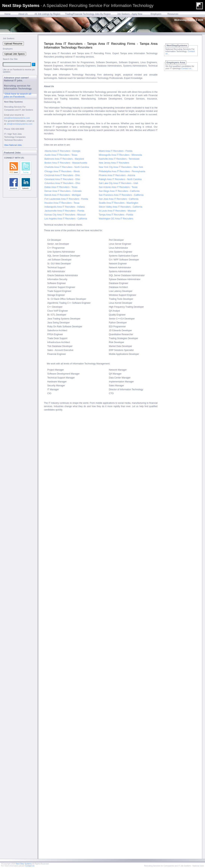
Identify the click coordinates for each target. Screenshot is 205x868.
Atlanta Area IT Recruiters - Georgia (62, 151)
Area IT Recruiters (120, 163)
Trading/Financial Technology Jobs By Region (88, 14)
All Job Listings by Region (47, 14)
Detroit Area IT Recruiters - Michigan (63, 195)
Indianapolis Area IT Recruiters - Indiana (65, 207)
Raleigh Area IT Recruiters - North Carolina (120, 179)
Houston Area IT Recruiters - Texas (62, 203)
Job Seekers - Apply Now (130, 14)
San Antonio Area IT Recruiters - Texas (118, 187)
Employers (156, 14)
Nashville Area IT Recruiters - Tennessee (119, 159)
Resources (173, 14)
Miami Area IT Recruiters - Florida (116, 151)
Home (8, 14)
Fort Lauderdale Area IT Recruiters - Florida (66, 199)
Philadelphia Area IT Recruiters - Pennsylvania (122, 171)
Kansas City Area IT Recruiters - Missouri (65, 215)
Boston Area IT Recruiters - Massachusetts (66, 163)
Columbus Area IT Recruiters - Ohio (62, 183)
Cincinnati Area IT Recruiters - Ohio (62, 175)
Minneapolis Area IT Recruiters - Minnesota (120, 155)
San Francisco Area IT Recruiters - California (121, 195)
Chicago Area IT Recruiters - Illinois (62, 171)
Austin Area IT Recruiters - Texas (61, 155)
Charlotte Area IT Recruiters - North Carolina (67, 167)
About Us (23, 14)
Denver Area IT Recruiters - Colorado (63, 191)
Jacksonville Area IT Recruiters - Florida (64, 211)
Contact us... (187, 68)
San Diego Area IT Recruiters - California (119, 191)
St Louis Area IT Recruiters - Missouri (117, 211)
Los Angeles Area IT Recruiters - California (66, 219)
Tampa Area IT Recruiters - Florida (116, 215)
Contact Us (30, 866)
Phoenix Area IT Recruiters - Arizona (117, 175)
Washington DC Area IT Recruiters (116, 219)
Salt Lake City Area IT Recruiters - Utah (118, 183)
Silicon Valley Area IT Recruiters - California (121, 207)
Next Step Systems (24, 864)
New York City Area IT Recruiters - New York (121, 167)
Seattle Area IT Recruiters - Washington (119, 203)
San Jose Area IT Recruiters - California (119, 199)
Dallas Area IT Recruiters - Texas (61, 187)
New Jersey (105, 163)
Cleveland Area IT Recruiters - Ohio (62, 179)
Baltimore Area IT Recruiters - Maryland (64, 159)
